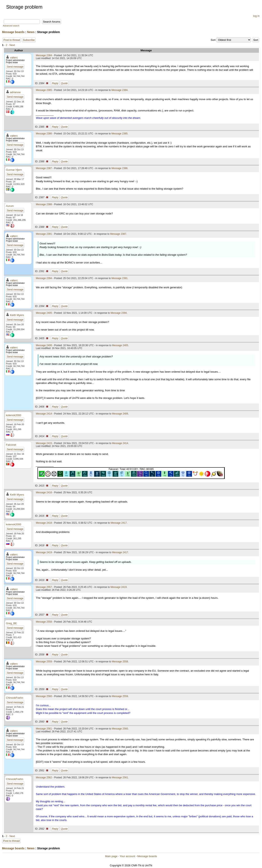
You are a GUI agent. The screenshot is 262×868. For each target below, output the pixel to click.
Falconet (11, 445)
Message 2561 (44, 729)
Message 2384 (44, 55)
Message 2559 (44, 662)
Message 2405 (44, 313)
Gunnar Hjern (14, 170)
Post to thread (12, 40)
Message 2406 (44, 345)
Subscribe (29, 40)
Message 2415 (44, 443)
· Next (11, 45)
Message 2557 (44, 587)
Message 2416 (44, 492)
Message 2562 (44, 778)
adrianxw (15, 92)
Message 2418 (44, 523)
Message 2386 (44, 134)
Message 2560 (44, 696)
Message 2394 (44, 278)
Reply (55, 83)
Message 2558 (44, 622)
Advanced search (11, 26)
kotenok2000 (14, 415)
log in (256, 16)
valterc (14, 58)
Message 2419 (44, 552)
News (31, 32)
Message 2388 (44, 204)
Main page (111, 856)
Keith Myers (17, 315)
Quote (64, 83)
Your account (127, 856)
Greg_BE (11, 623)
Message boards (13, 32)
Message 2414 (44, 414)
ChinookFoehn (15, 698)
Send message (15, 67)
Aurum (10, 206)
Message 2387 (44, 168)
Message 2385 (44, 90)
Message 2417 (119, 523)
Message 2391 (44, 234)
